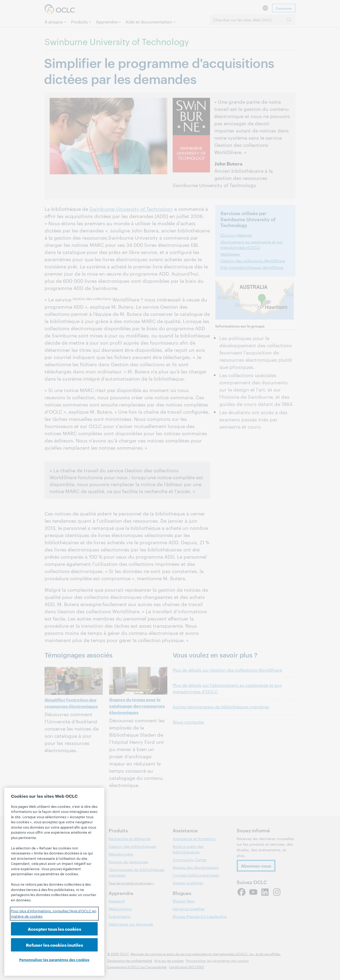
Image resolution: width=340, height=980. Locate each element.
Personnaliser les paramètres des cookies (54, 959)
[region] (54, 882)
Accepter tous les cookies (54, 929)
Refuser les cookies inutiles (54, 945)
